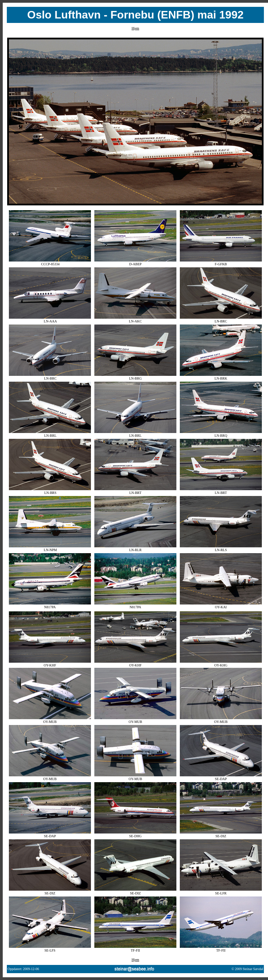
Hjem (135, 28)
